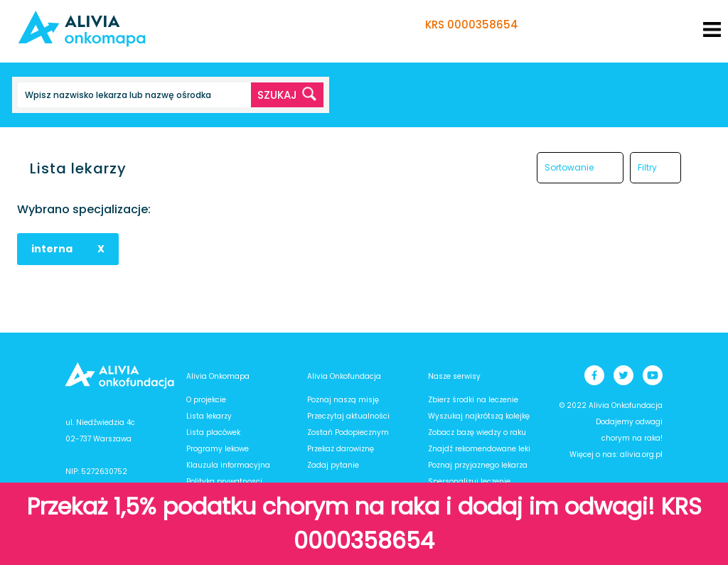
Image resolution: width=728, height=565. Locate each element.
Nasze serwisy (454, 376)
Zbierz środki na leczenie (473, 400)
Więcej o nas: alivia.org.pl (616, 454)
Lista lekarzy (209, 416)
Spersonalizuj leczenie (469, 481)
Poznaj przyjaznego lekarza (478, 465)
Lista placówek (213, 432)
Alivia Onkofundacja (344, 376)
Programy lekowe (218, 449)
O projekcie (206, 400)
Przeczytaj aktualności (348, 416)
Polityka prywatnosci (224, 481)
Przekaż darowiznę (341, 449)
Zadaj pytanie (333, 465)
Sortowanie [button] (569, 167)
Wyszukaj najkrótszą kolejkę (479, 416)
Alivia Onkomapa (218, 376)
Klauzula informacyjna (228, 465)
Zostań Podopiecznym (348, 432)
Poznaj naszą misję (343, 400)
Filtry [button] (647, 167)
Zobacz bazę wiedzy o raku (477, 432)
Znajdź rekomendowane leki (479, 449)
